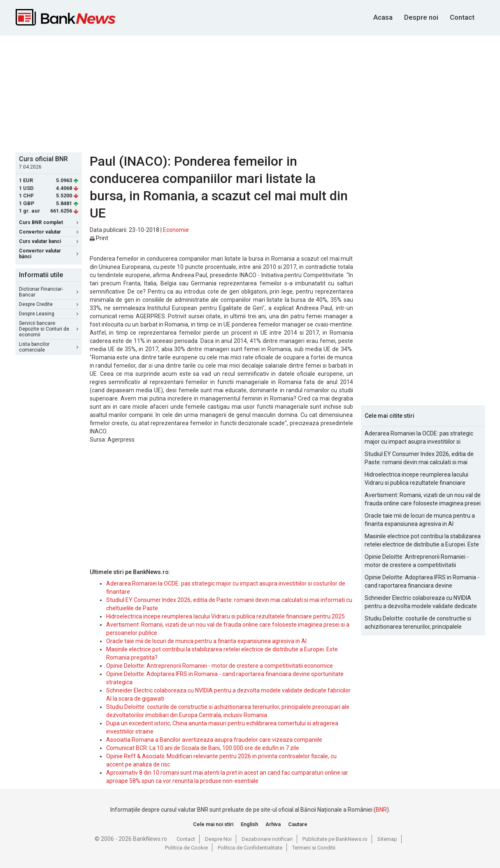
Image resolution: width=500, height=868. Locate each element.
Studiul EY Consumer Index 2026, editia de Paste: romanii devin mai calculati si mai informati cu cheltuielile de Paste (419, 458)
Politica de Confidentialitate (250, 848)
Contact (462, 17)
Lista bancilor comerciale (49, 347)
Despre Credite (49, 304)
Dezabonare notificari (267, 839)
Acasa (383, 17)
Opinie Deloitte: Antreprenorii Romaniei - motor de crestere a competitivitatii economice (220, 666)
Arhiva (273, 824)
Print (99, 238)
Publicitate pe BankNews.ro (335, 839)
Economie (176, 230)
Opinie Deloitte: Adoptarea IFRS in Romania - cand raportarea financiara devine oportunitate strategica (422, 582)
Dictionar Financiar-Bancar (49, 292)
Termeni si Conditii (314, 848)
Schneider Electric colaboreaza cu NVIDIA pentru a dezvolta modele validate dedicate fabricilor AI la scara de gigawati (421, 602)
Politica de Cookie (186, 848)
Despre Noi (218, 839)
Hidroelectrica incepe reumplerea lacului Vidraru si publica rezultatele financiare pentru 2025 (226, 616)
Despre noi (421, 17)
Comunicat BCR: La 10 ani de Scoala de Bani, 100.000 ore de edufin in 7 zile (203, 748)
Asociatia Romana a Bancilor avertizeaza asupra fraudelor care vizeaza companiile (214, 740)
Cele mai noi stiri (213, 824)
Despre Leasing (49, 314)
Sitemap (387, 839)
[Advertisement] (250, 93)
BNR (381, 810)
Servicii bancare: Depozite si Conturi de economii (49, 329)
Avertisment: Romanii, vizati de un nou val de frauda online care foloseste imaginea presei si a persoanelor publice (423, 500)
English (249, 824)
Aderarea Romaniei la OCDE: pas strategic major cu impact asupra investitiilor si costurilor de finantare (419, 438)
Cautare (298, 824)
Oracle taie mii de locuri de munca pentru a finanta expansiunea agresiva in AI (206, 641)
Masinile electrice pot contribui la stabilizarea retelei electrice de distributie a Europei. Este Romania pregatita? (423, 541)
